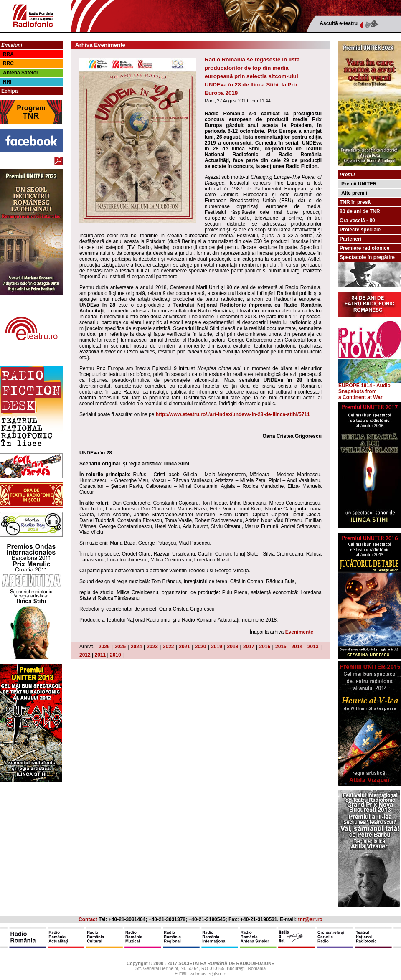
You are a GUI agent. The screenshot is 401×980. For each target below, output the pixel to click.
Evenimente (299, 632)
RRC (8, 63)
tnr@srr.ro (310, 919)
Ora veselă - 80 (357, 221)
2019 (217, 647)
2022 (169, 647)
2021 (184, 647)
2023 (152, 647)
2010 (115, 655)
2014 (297, 647)
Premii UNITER (359, 184)
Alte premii (354, 193)
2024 (136, 647)
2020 (201, 647)
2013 (313, 647)
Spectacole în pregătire (367, 257)
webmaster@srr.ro (208, 974)
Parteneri (350, 239)
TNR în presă (355, 202)
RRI (7, 82)
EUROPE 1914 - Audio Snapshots (370, 386)
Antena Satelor (21, 73)
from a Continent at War (360, 394)
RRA (8, 54)
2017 (249, 647)
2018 (233, 647)
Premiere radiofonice (364, 248)
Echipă (9, 91)
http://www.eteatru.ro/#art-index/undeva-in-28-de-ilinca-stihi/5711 (233, 414)
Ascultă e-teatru (339, 23)
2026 (104, 647)
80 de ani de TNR (360, 211)
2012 (85, 655)
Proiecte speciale (360, 230)
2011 (100, 655)
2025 (120, 647)
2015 (281, 647)
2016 (265, 647)
